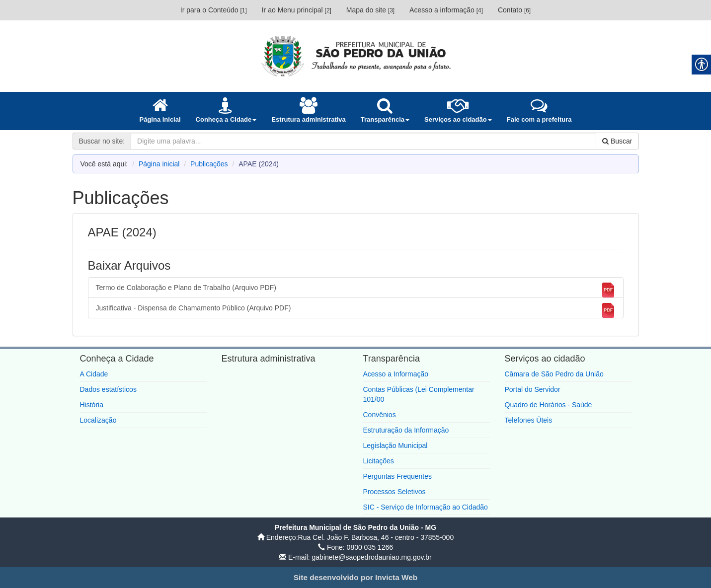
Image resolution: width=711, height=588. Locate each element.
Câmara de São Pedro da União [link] (554, 374)
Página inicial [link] (159, 164)
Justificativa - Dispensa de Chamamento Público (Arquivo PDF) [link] (356, 310)
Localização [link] (98, 420)
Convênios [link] (380, 415)
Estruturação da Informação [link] (406, 430)
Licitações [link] (379, 461)
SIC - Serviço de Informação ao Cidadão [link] (426, 507)
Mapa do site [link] (370, 10)
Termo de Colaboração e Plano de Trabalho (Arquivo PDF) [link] (356, 290)
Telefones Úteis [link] (529, 420)
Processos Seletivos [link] (395, 492)
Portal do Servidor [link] (533, 389)
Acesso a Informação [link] (396, 374)
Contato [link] (514, 10)
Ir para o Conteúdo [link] (214, 10)
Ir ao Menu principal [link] (297, 10)
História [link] (92, 405)
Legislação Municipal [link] (395, 445)
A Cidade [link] (94, 374)
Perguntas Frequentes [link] (398, 476)
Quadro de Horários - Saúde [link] (549, 405)
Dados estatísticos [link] (108, 389)
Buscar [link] (617, 141)
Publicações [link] (209, 164)
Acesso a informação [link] (446, 10)
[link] (356, 56)
